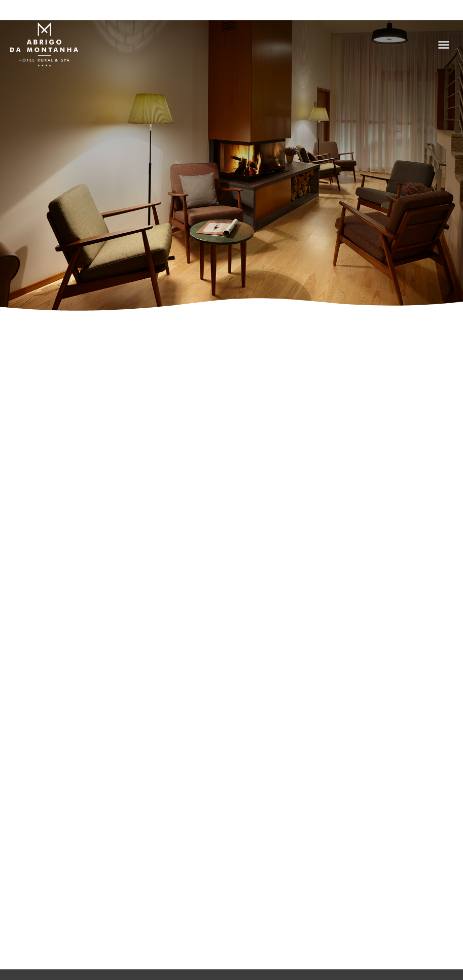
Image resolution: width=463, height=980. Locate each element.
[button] (444, 45)
